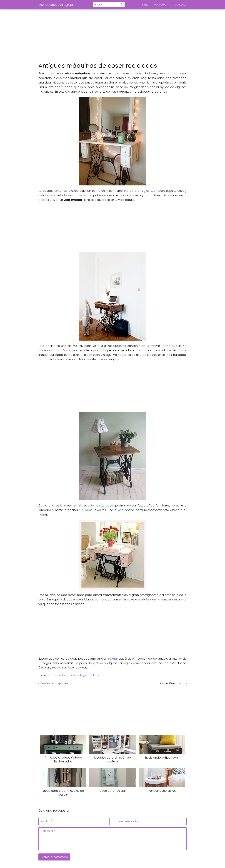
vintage (82, 675)
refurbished (55, 675)
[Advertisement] (112, 36)
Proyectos (160, 5)
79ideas (94, 675)
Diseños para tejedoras (55, 683)
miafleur (70, 675)
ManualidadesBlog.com (57, 5)
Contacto (181, 5)
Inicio (145, 5)
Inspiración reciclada (172, 683)
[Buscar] (121, 5)
